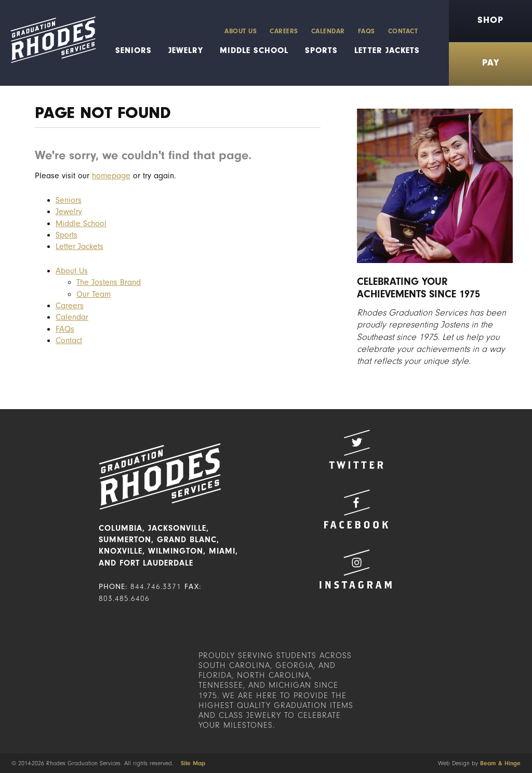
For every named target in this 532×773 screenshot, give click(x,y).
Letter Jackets (387, 50)
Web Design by (479, 763)
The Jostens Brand (109, 282)
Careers (284, 31)
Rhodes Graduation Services (48, 43)
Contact (403, 31)
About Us (241, 31)
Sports (321, 50)
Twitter (356, 449)
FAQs (367, 31)
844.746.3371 (156, 587)
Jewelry (186, 50)
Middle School (254, 50)
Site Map (193, 763)
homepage (111, 176)
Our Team (94, 294)
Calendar (328, 31)
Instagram (356, 569)
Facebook (356, 509)
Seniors (134, 50)
